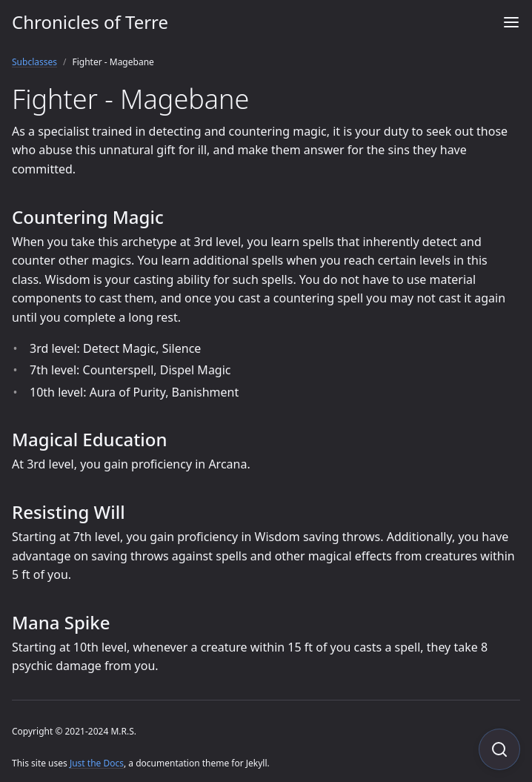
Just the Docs (97, 763)
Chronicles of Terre (90, 22)
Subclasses (34, 62)
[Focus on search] (499, 749)
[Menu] (511, 22)
